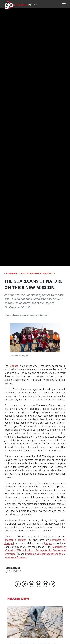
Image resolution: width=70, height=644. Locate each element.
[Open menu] (64, 5)
